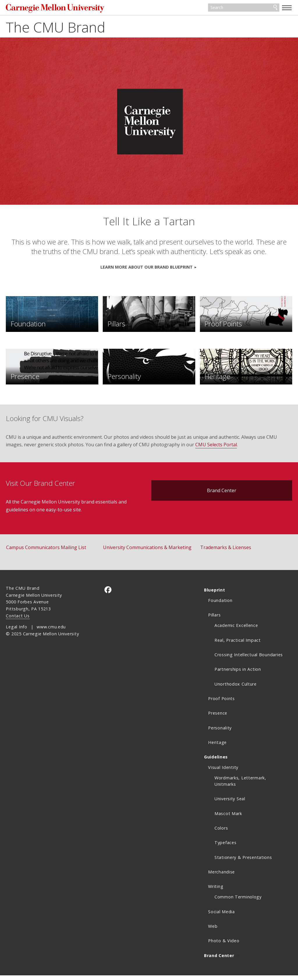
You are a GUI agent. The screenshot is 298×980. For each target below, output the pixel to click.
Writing (216, 891)
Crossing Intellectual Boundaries (249, 659)
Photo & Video (224, 946)
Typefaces (225, 847)
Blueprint (214, 595)
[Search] (244, 8)
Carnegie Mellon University (49, 9)
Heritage (217, 747)
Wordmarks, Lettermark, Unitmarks (240, 786)
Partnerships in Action (238, 674)
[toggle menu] (287, 8)
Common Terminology (238, 902)
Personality (220, 732)
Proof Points (221, 703)
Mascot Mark (228, 818)
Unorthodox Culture (236, 689)
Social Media (221, 916)
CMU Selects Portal (216, 449)
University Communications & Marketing (147, 552)
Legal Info (16, 631)
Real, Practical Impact (238, 645)
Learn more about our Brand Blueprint (147, 268)
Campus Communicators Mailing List (46, 552)
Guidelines (216, 762)
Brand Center (222, 495)
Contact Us (18, 620)
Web (213, 931)
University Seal (230, 803)
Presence (218, 718)
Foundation (220, 605)
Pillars (214, 620)
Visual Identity (223, 772)
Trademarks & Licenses (226, 552)
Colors (221, 833)
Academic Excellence (236, 630)
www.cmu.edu (51, 631)
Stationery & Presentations (243, 862)
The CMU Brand (56, 28)
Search (275, 8)
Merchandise (221, 876)
